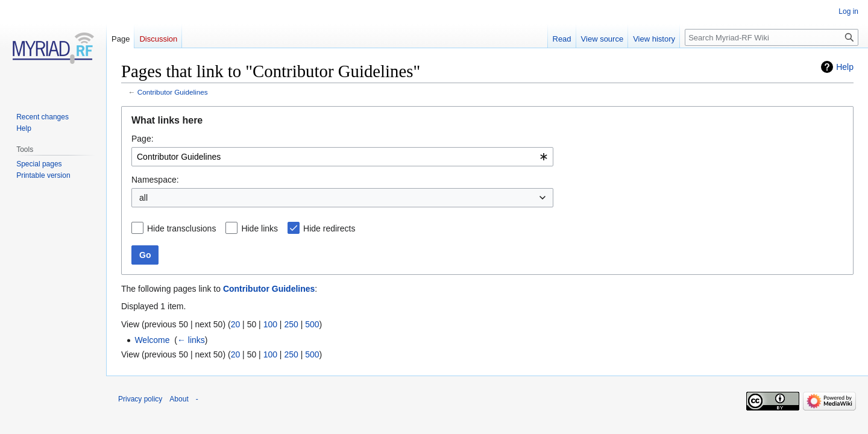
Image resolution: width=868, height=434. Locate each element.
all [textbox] (143, 198)
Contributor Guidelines (173, 92)
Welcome (152, 340)
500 (312, 324)
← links (191, 340)
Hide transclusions (181, 228)
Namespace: (155, 180)
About (179, 399)
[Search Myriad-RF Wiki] (772, 37)
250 (291, 324)
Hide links (259, 228)
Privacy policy (140, 399)
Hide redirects (329, 228)
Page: (143, 139)
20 (236, 324)
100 (270, 324)
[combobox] (342, 157)
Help (845, 67)
